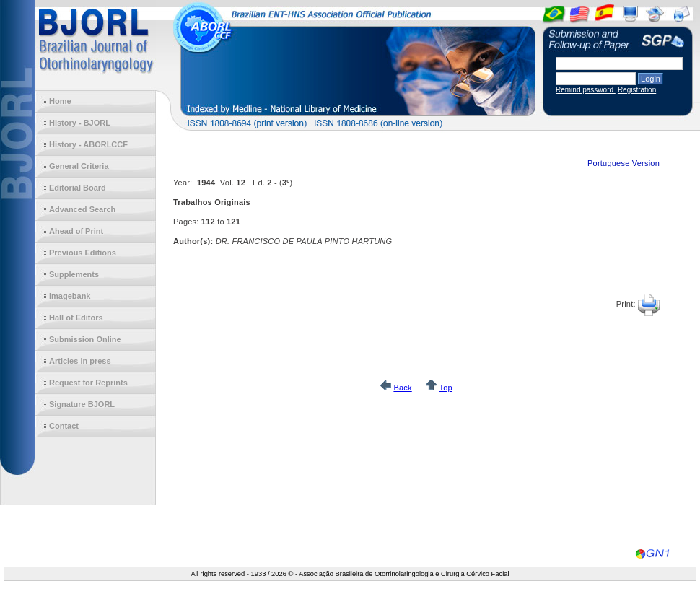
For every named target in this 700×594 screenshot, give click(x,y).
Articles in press (80, 361)
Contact (64, 426)
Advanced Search (82, 209)
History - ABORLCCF (88, 144)
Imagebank (70, 296)
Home (60, 101)
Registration (637, 90)
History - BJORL (80, 123)
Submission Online (85, 339)
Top (445, 388)
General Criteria (79, 166)
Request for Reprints (88, 383)
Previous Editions (83, 253)
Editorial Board (78, 188)
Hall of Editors (76, 318)
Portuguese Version (624, 163)
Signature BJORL (82, 404)
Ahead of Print (76, 231)
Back (402, 388)
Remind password (586, 90)
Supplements (74, 274)
